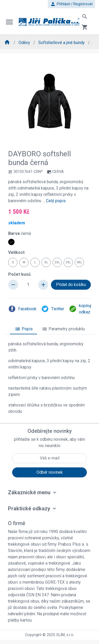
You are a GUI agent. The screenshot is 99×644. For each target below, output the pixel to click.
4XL (79, 262)
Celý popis (56, 201)
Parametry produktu (63, 329)
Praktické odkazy (29, 509)
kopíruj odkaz (80, 309)
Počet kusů (19, 274)
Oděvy (25, 43)
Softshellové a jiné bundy (62, 43)
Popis (23, 329)
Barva (20, 233)
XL (46, 262)
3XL (68, 262)
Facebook (22, 309)
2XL (57, 262)
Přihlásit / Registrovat (71, 4)
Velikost (16, 252)
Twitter (53, 309)
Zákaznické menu (29, 492)
